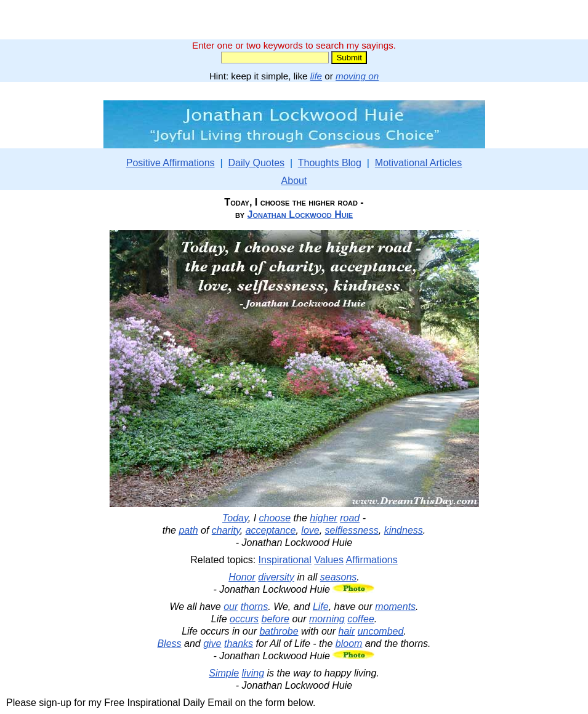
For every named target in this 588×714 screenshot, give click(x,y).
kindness (404, 530)
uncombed (381, 631)
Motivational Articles (418, 163)
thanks (239, 644)
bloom (349, 644)
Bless (169, 644)
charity (226, 530)
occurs (244, 619)
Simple (224, 673)
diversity (276, 577)
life (316, 76)
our (231, 607)
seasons (339, 577)
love (310, 530)
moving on (357, 76)
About (294, 181)
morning (327, 619)
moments (395, 607)
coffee (361, 619)
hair (347, 631)
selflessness (352, 530)
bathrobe (279, 631)
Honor (242, 577)
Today (235, 518)
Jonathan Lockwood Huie (300, 215)
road (350, 518)
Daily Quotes (256, 163)
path (188, 530)
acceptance (271, 530)
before (276, 619)
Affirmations (372, 560)
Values (329, 560)
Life (321, 607)
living (253, 673)
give (212, 644)
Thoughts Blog (330, 163)
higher (323, 518)
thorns (254, 607)
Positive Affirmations (171, 163)
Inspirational (285, 560)
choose (275, 518)
